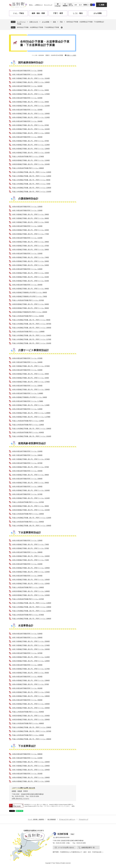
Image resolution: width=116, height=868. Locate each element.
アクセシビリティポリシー (67, 819)
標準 (76, 5)
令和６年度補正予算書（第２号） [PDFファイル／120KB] (31, 781)
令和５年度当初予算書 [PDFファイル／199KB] (27, 665)
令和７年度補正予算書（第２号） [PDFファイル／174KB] (31, 645)
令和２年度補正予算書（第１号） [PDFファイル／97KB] (30, 141)
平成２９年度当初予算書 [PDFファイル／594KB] (28, 522)
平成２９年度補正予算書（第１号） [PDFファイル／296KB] (32, 739)
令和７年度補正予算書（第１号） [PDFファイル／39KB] (30, 214)
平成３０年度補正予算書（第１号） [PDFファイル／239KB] (32, 727)
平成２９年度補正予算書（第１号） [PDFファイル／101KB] (32, 436)
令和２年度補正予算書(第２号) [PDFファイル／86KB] (29, 292)
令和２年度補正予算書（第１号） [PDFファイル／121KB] (31, 498)
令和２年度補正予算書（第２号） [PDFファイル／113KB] (31, 145)
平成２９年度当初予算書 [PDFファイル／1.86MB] (28, 332)
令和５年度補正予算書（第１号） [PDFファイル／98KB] (30, 475)
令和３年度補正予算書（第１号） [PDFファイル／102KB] (31, 490)
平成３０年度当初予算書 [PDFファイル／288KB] (28, 168)
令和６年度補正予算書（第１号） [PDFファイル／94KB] (30, 90)
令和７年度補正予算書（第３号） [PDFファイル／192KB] (31, 649)
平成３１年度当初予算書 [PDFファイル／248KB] (28, 587)
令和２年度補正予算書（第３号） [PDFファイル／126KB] (31, 149)
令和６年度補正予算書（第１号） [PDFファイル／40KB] (30, 374)
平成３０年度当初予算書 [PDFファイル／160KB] (28, 514)
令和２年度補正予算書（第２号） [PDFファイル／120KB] (31, 584)
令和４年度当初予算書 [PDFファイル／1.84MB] (28, 393)
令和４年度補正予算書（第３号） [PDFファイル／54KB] (30, 265)
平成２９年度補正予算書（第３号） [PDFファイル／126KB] (32, 188)
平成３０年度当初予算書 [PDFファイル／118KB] (28, 425)
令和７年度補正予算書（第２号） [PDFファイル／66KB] (30, 218)
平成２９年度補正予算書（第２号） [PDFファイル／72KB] (31, 184)
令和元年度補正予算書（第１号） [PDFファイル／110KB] (31, 160)
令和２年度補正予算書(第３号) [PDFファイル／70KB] (29, 296)
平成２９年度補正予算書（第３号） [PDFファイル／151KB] (32, 343)
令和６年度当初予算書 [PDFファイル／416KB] (27, 370)
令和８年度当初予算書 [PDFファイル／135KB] (27, 207)
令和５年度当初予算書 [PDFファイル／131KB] (27, 238)
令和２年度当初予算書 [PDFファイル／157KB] (27, 494)
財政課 (20, 791)
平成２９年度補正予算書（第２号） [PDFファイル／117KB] (32, 339)
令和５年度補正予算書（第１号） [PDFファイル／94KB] (30, 102)
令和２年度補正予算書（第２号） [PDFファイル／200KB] (31, 708)
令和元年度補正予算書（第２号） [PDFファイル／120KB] (31, 595)
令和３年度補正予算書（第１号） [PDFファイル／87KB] (30, 125)
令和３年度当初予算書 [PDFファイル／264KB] (27, 121)
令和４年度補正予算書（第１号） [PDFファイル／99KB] (30, 483)
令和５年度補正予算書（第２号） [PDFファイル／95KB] (30, 673)
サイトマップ (48, 5)
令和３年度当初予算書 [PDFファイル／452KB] (27, 688)
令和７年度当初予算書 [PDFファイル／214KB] (27, 758)
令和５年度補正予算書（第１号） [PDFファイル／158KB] (31, 389)
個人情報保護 (52, 819)
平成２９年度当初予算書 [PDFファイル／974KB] (28, 615)
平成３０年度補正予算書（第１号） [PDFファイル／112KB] (32, 518)
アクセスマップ (83, 819)
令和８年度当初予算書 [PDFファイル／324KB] (27, 71)
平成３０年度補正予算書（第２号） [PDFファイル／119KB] (32, 176)
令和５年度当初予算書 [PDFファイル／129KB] (27, 540)
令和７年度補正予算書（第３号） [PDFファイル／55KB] (30, 222)
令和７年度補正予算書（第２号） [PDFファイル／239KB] (31, 766)
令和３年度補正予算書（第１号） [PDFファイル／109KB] (31, 568)
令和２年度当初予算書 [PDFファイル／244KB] (27, 576)
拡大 (80, 5)
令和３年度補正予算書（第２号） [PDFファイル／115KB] (31, 572)
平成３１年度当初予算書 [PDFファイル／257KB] (28, 300)
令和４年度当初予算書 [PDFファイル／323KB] (27, 110)
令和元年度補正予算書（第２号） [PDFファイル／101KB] (31, 164)
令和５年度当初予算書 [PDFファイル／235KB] (27, 386)
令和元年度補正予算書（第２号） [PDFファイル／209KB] (31, 719)
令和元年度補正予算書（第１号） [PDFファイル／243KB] (31, 716)
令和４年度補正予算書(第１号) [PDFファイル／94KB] (29, 397)
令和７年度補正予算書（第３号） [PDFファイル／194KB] (31, 770)
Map (72, 834)
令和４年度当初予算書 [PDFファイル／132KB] (27, 253)
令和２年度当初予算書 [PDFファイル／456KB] (27, 700)
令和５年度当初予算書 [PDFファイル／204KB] (27, 471)
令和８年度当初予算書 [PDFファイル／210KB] (27, 451)
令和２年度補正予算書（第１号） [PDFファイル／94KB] (30, 289)
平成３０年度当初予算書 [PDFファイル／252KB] (28, 316)
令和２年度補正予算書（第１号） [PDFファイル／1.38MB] (31, 413)
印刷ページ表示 (71, 55)
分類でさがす (34, 22)
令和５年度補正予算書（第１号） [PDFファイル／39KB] (30, 242)
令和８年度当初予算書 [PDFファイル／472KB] (27, 358)
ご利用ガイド (39, 5)
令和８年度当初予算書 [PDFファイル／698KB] (27, 754)
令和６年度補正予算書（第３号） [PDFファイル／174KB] (31, 382)
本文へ (31, 5)
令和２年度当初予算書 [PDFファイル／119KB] (27, 409)
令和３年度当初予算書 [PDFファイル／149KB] (27, 486)
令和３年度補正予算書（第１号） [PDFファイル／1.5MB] (31, 405)
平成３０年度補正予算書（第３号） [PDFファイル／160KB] (32, 328)
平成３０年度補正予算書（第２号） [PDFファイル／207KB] (32, 731)
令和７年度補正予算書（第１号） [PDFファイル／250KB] (31, 641)
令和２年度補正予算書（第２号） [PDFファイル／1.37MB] (31, 417)
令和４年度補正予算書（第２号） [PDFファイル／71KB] (30, 560)
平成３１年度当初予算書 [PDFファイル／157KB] (28, 502)
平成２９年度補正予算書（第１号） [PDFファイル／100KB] (32, 526)
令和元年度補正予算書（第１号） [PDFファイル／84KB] (30, 304)
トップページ (21, 22)
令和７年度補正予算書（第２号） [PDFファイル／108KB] (31, 82)
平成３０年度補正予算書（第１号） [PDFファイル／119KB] (32, 603)
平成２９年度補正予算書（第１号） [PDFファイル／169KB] (32, 619)
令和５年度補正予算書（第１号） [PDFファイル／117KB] (31, 669)
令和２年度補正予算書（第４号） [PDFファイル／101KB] (31, 153)
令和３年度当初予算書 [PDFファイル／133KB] (27, 269)
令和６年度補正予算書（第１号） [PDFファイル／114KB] (31, 657)
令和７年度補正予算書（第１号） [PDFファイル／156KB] (31, 762)
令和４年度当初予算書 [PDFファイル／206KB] (27, 479)
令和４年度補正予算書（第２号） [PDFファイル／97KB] (30, 684)
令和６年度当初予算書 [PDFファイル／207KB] (27, 463)
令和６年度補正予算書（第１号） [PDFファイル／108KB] (31, 777)
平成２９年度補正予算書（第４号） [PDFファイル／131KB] (32, 192)
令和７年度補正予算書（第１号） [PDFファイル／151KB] (31, 78)
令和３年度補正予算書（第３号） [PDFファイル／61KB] (30, 281)
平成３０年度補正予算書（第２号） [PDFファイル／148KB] (32, 607)
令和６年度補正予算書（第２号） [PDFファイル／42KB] (30, 378)
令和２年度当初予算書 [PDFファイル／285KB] (27, 137)
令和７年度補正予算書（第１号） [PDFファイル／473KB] (31, 366)
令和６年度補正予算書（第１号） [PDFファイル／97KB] (30, 467)
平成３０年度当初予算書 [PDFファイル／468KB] (28, 723)
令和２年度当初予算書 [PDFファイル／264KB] (27, 285)
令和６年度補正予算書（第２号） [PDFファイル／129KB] (31, 661)
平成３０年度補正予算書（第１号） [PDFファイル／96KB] (31, 320)
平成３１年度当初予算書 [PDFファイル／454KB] (28, 712)
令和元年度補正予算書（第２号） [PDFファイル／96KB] (30, 308)
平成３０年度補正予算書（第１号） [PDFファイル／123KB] (32, 172)
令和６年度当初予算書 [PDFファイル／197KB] (27, 653)
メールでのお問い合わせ (66, 848)
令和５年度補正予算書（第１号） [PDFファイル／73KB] (30, 544)
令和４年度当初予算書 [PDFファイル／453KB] (27, 677)
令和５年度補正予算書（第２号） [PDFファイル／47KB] (30, 246)
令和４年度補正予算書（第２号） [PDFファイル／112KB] (31, 117)
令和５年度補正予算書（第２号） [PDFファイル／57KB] (30, 548)
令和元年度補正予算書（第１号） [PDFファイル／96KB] (30, 506)
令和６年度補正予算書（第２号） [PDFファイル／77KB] (30, 234)
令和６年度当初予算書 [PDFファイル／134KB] (27, 226)
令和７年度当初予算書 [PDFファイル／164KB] (27, 362)
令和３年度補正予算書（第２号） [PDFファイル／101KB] (31, 129)
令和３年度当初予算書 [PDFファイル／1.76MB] (28, 401)
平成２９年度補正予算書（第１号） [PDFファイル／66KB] (31, 180)
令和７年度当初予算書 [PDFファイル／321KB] (27, 74)
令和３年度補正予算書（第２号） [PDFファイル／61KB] (30, 277)
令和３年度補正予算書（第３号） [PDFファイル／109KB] (31, 133)
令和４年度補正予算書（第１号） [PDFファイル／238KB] (31, 680)
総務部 (14, 791)
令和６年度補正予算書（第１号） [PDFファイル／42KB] (30, 230)
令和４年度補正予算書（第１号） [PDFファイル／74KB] (30, 257)
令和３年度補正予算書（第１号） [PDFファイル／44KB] (30, 273)
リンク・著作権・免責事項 (36, 819)
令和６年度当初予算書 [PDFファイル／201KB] (27, 774)
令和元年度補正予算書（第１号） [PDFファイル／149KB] (31, 591)
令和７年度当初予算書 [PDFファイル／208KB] (27, 455)
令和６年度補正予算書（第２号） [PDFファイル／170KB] (31, 94)
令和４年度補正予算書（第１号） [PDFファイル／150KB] (31, 556)
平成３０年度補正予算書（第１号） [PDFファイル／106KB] (32, 429)
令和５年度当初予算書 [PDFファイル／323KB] (27, 98)
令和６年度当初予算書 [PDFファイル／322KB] (27, 86)
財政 (54, 22)
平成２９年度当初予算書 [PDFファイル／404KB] (28, 432)
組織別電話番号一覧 (88, 848)
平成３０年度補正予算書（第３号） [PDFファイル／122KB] (32, 611)
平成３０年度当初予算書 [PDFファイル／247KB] (28, 599)
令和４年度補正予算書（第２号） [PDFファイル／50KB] (30, 261)
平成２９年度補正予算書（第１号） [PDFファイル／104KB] (32, 335)
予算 (61, 22)
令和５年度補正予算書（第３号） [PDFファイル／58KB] (30, 250)
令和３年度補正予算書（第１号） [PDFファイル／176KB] (31, 692)
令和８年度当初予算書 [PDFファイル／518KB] (27, 634)
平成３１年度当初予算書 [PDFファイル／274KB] (28, 156)
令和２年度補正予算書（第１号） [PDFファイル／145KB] (31, 580)
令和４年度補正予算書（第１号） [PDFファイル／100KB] (31, 114)
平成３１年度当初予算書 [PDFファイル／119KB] (28, 421)
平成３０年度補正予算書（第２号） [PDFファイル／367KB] (32, 324)
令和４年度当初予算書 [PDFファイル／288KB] (27, 552)
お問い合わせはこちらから (20, 799)
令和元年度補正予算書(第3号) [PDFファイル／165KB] (30, 312)
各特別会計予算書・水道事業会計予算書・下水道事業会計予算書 (38, 27)
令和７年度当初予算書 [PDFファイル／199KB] (27, 637)
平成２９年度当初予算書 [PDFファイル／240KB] (28, 735)
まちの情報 (46, 22)
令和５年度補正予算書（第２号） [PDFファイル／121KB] (31, 106)
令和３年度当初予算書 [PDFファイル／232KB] (27, 564)
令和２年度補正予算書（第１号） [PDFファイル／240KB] (31, 704)
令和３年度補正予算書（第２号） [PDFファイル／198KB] (31, 696)
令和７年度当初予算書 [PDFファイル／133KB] (27, 210)
